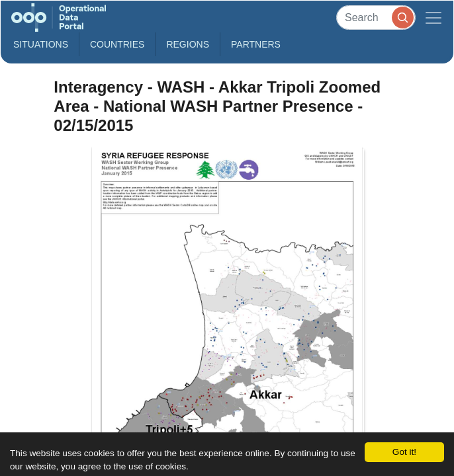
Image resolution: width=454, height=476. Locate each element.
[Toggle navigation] (433, 18)
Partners (256, 44)
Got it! (404, 452)
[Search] (376, 18)
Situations (41, 44)
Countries (117, 44)
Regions (188, 44)
